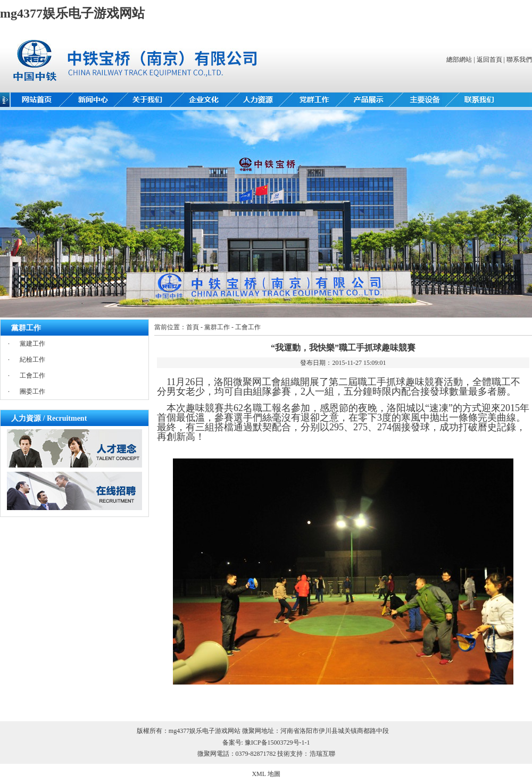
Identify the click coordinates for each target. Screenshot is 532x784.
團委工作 (32, 391)
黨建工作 (32, 344)
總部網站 (459, 60)
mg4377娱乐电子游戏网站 (72, 13)
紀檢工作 (32, 360)
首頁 (193, 327)
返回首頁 (489, 60)
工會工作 (32, 376)
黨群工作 (217, 327)
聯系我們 (519, 60)
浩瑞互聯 (322, 754)
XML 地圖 (266, 774)
